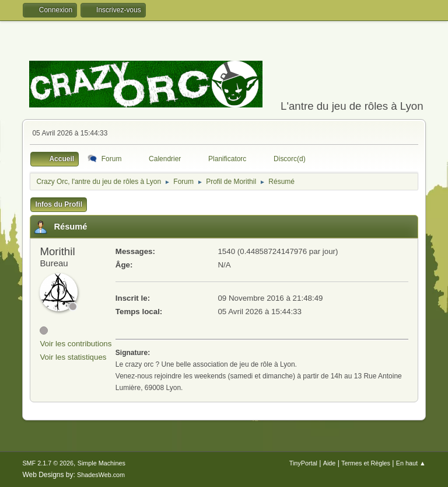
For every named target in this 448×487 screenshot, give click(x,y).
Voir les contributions (76, 344)
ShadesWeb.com (101, 475)
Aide (330, 463)
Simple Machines (101, 463)
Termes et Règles (366, 463)
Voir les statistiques (73, 357)
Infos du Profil (59, 204)
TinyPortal (303, 463)
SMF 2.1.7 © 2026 (48, 463)
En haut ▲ (411, 463)
